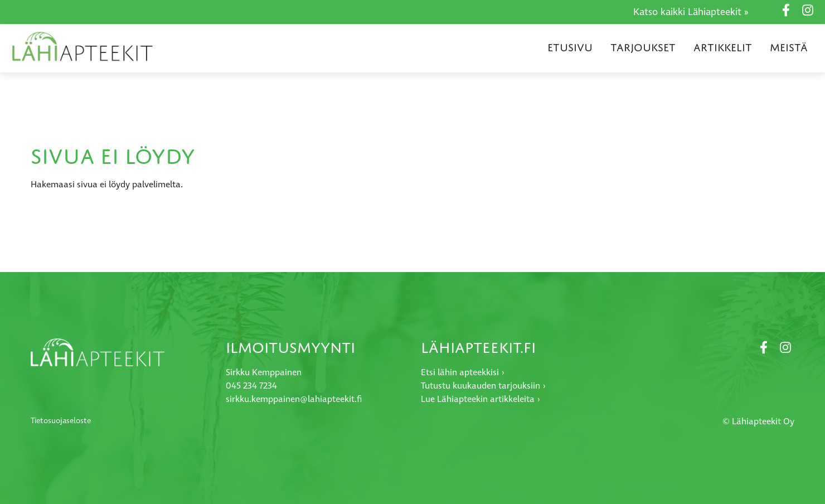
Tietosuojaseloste (61, 421)
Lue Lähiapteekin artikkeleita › (481, 399)
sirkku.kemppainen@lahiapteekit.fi (294, 399)
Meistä (789, 47)
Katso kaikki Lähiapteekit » (691, 12)
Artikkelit (723, 47)
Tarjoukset (643, 47)
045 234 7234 (251, 386)
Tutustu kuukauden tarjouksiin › (483, 386)
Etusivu (570, 47)
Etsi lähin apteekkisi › (463, 373)
